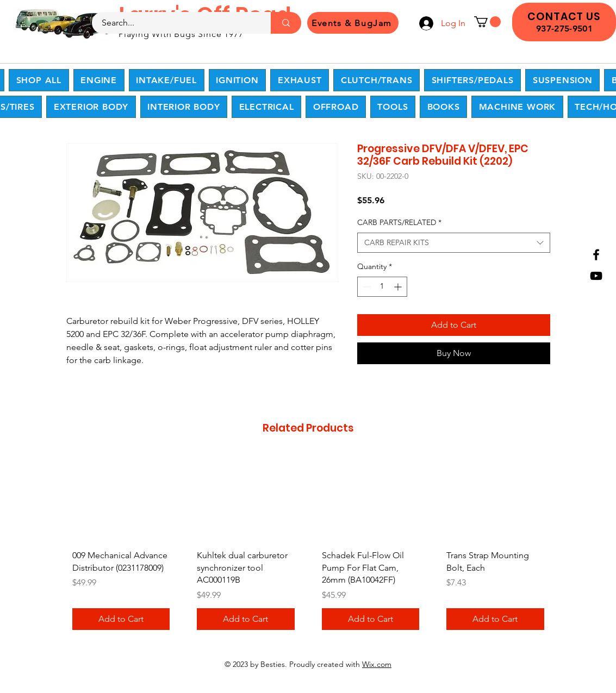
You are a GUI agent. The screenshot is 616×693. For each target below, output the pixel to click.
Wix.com (377, 664)
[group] (308, 547)
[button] (487, 22)
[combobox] (454, 243)
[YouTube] (596, 276)
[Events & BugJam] (353, 23)
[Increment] (399, 287)
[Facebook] (596, 255)
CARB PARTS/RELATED (399, 222)
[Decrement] (366, 287)
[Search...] (175, 23)
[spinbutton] (382, 287)
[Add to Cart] (121, 619)
